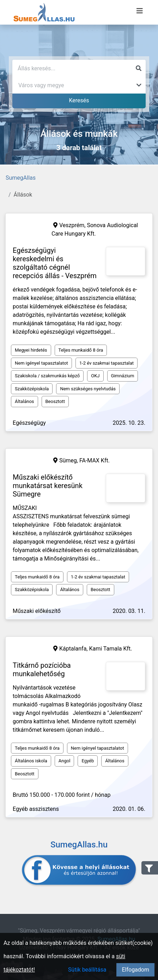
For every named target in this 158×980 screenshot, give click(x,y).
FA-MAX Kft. (95, 460)
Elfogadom (135, 970)
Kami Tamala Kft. (110, 649)
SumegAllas (21, 178)
